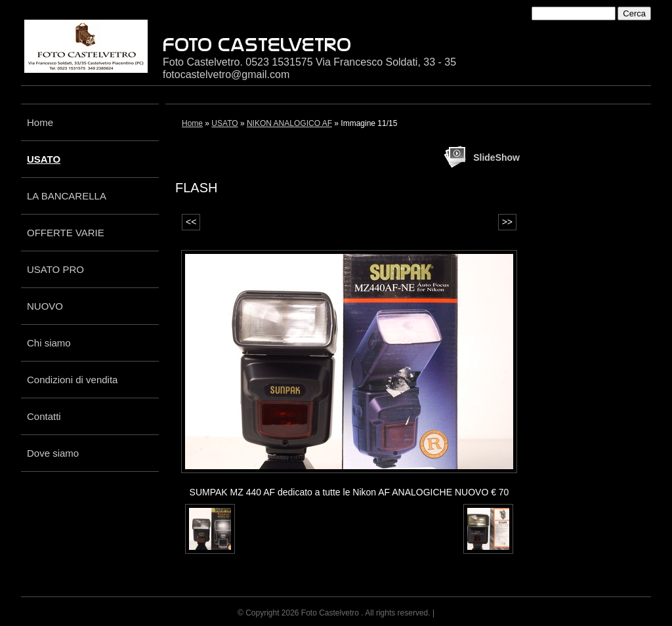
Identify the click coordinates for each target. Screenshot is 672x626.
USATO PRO (55, 269)
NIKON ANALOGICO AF (289, 123)
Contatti (44, 416)
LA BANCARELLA (67, 196)
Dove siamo (53, 453)
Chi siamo (49, 343)
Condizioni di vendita (72, 380)
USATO (44, 159)
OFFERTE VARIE (66, 233)
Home (40, 122)
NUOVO (45, 306)
